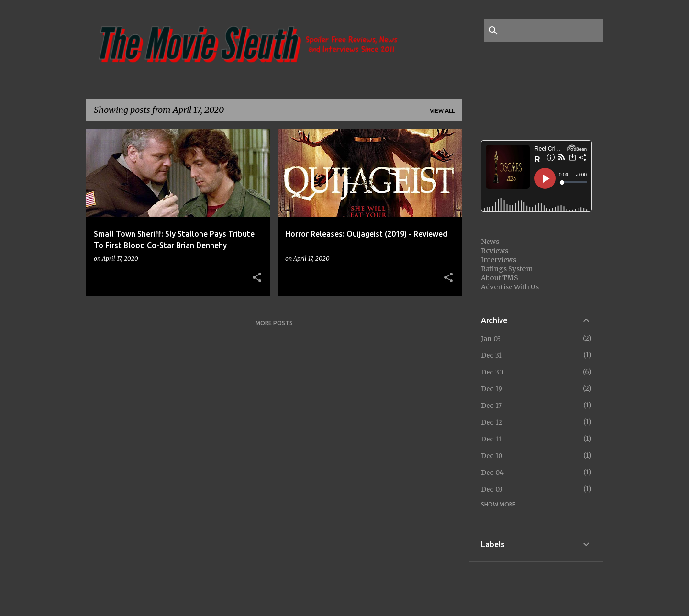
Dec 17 (491, 406)
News (490, 242)
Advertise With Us (510, 287)
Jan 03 (491, 339)
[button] (257, 278)
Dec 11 (491, 439)
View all (442, 111)
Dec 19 (492, 389)
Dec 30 (492, 372)
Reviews (495, 251)
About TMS (500, 278)
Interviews (499, 260)
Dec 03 (492, 489)
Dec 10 (492, 456)
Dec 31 (491, 355)
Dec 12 (492, 422)
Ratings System (507, 269)
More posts (274, 323)
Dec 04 (492, 473)
